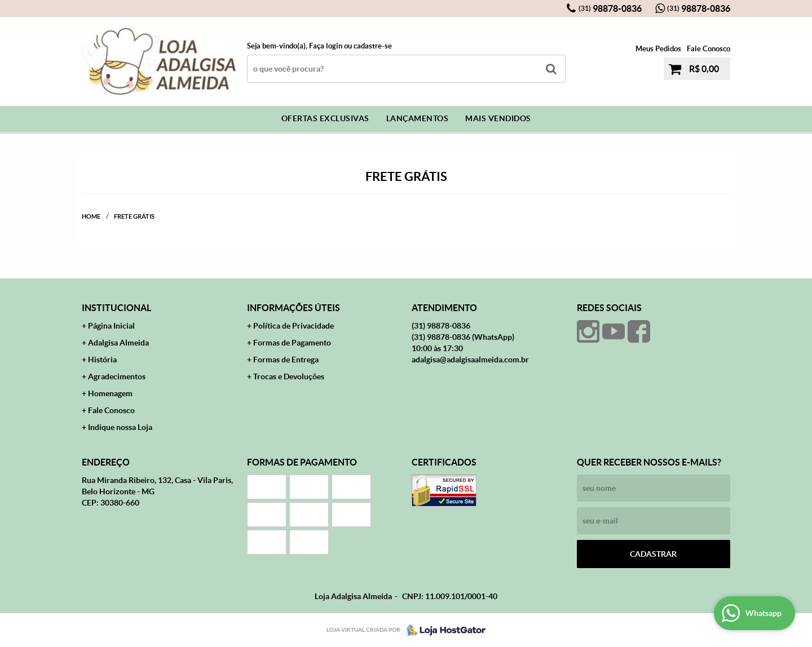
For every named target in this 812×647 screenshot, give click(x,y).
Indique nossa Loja (120, 427)
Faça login (326, 46)
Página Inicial (111, 326)
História (102, 360)
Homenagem (110, 393)
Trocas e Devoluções (289, 376)
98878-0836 (610, 8)
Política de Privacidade (294, 326)
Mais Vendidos (498, 118)
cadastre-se (373, 46)
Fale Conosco (709, 49)
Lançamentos (418, 118)
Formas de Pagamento (292, 343)
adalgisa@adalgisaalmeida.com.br (470, 360)
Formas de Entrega (286, 360)
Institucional (116, 308)
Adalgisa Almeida (118, 343)
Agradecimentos (117, 376)
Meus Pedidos (658, 49)
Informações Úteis (294, 308)
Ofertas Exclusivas (325, 118)
